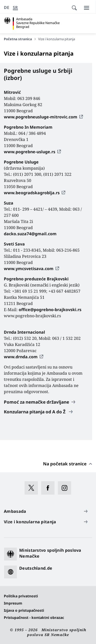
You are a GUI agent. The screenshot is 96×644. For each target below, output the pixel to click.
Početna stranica (20, 39)
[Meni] (87, 8)
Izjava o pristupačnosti (24, 610)
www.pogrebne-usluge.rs (30, 152)
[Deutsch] (7, 7)
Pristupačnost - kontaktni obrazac (34, 617)
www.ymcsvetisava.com (29, 269)
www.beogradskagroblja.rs (32, 193)
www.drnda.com (21, 357)
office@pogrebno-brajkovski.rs (50, 310)
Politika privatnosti (21, 596)
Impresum (13, 603)
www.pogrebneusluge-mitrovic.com (41, 117)
